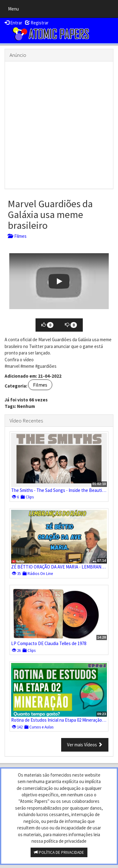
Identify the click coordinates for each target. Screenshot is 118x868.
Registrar (37, 23)
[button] (59, 281)
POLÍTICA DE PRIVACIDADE (59, 852)
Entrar (13, 23)
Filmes (17, 236)
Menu (15, 10)
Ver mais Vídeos (85, 745)
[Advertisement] (59, 125)
